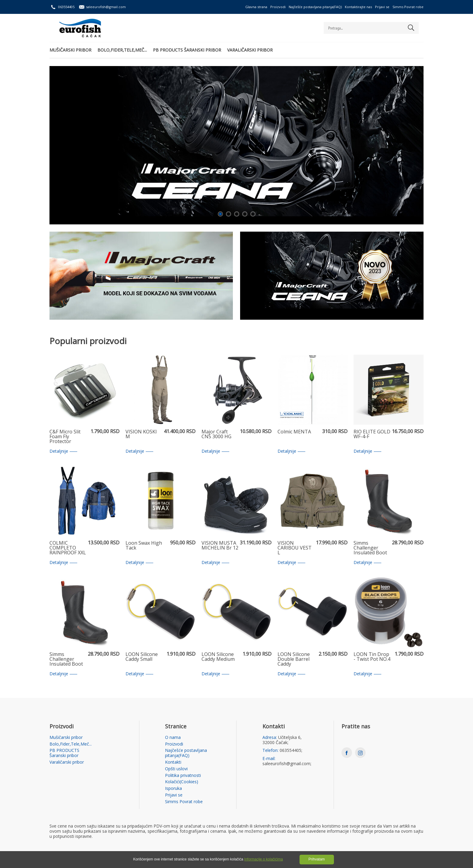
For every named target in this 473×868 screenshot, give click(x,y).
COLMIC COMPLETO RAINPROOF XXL (68, 548)
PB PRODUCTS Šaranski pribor (187, 50)
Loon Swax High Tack (144, 546)
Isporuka (173, 789)
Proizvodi (278, 7)
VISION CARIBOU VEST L (295, 548)
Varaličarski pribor (250, 50)
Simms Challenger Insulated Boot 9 (370, 548)
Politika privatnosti (183, 776)
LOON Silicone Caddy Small (142, 657)
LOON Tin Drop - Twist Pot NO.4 (372, 657)
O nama (173, 738)
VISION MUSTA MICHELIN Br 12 (220, 546)
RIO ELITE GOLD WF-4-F (372, 434)
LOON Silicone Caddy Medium (218, 657)
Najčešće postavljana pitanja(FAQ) (315, 7)
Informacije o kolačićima (264, 859)
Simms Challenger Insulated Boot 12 (66, 659)
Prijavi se (382, 7)
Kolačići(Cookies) (182, 782)
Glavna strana (256, 7)
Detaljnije (63, 451)
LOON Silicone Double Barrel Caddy (294, 659)
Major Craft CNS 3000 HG (216, 434)
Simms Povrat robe (408, 7)
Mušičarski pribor (70, 50)
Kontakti (173, 762)
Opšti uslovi (176, 769)
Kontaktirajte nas (358, 7)
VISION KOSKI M (141, 434)
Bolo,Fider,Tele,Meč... (122, 50)
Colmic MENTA (294, 432)
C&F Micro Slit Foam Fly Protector (65, 437)
